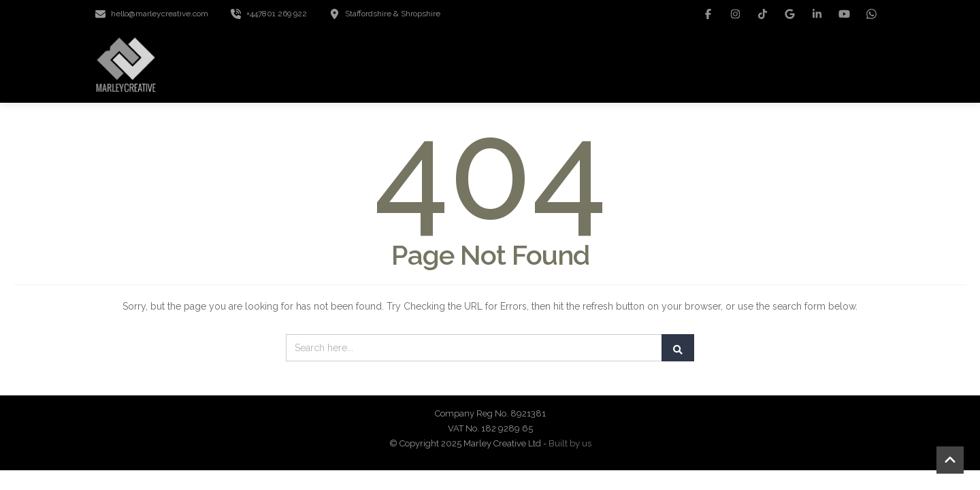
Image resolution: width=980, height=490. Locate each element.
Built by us (570, 443)
